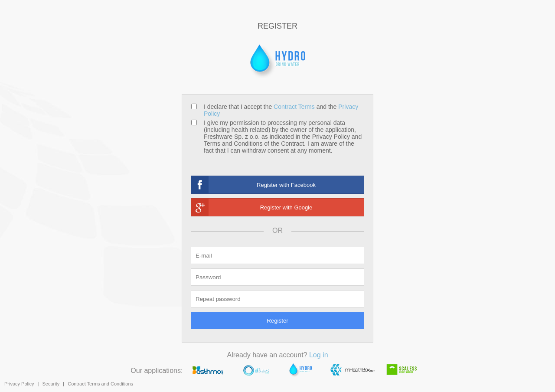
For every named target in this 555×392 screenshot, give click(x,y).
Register (277, 321)
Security (51, 384)
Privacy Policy (19, 384)
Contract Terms (294, 107)
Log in (319, 355)
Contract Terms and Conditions (100, 384)
